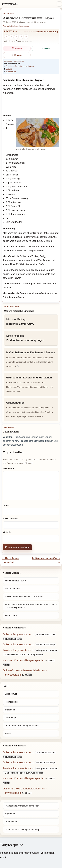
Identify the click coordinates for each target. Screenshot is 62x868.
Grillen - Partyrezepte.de (17, 634)
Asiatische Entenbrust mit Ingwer (20, 66)
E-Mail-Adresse (10, 519)
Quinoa (29, 675)
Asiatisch (7, 26)
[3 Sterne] (16, 37)
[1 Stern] (7, 37)
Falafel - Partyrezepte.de (17, 650)
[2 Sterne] (11, 37)
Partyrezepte (11, 718)
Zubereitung (11, 72)
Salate (8, 733)
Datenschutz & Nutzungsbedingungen (23, 830)
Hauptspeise (24, 26)
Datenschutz (11, 694)
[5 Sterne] (26, 37)
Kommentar (9, 468)
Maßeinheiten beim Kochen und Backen (24, 596)
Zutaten (9, 69)
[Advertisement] (31, 104)
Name (6, 505)
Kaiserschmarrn (12, 589)
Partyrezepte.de (9, 4)
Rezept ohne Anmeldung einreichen (22, 726)
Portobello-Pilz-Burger (46, 645)
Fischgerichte (11, 702)
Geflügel (15, 26)
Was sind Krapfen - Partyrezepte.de (23, 660)
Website (7, 532)
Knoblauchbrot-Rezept (16, 581)
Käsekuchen (11, 615)
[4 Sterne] (21, 37)
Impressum (10, 710)
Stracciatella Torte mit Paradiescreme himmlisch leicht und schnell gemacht (31, 606)
